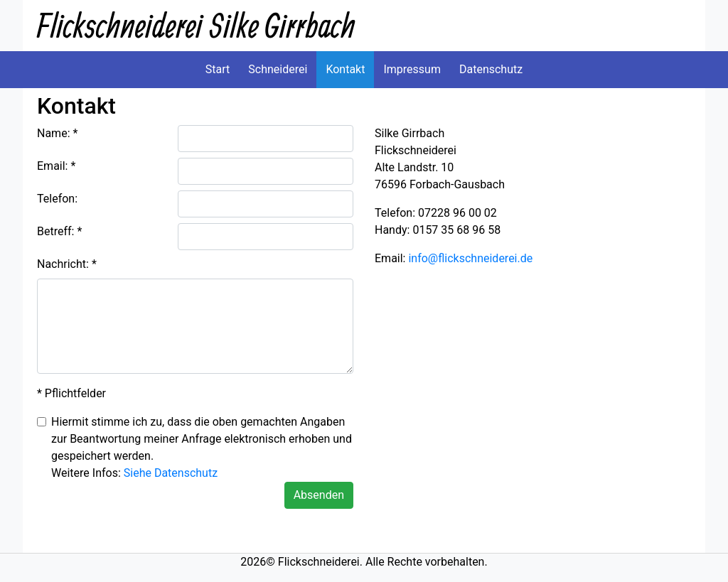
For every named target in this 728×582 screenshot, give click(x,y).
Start (218, 69)
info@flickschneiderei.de (470, 258)
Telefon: (57, 199)
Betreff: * (59, 231)
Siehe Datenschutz (171, 473)
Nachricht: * (67, 264)
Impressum (412, 69)
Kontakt (345, 69)
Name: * (57, 133)
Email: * (56, 166)
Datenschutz (491, 69)
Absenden (319, 495)
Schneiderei (278, 69)
